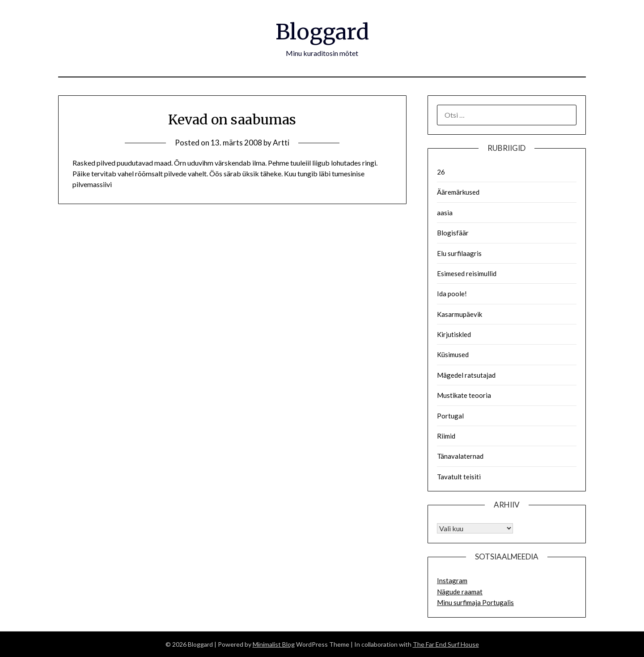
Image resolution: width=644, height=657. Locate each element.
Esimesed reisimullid (467, 273)
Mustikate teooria (464, 395)
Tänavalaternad (460, 456)
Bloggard (322, 32)
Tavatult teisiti (459, 477)
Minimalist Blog (274, 644)
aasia (445, 213)
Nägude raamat (460, 592)
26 (441, 172)
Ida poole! (452, 294)
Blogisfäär (453, 233)
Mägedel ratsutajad (466, 375)
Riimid (446, 436)
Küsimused (453, 354)
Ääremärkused (458, 192)
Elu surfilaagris (459, 253)
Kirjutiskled (454, 334)
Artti (281, 143)
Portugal (450, 416)
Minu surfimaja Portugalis (475, 602)
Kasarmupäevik (460, 314)
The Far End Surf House (446, 644)
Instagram (452, 580)
